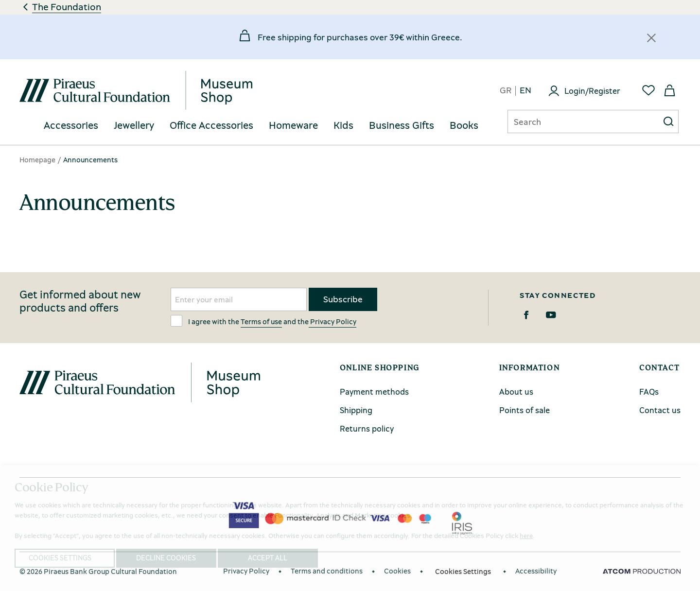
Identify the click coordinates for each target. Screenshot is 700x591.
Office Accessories (211, 125)
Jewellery (134, 125)
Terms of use (261, 321)
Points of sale (525, 410)
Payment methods (374, 391)
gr (506, 91)
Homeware (293, 125)
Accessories (71, 125)
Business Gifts (402, 125)
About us (516, 391)
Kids (343, 125)
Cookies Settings (463, 571)
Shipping (356, 410)
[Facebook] (526, 315)
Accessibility (536, 571)
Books (464, 125)
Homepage (37, 159)
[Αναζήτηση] (576, 122)
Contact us (660, 410)
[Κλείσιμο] (651, 38)
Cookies (397, 571)
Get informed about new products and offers (80, 301)
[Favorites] (648, 90)
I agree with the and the (263, 321)
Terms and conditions (327, 571)
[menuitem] (71, 126)
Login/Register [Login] (592, 91)
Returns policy (367, 428)
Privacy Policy (332, 321)
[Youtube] (551, 315)
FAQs (649, 391)
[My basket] (670, 90)
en (525, 91)
